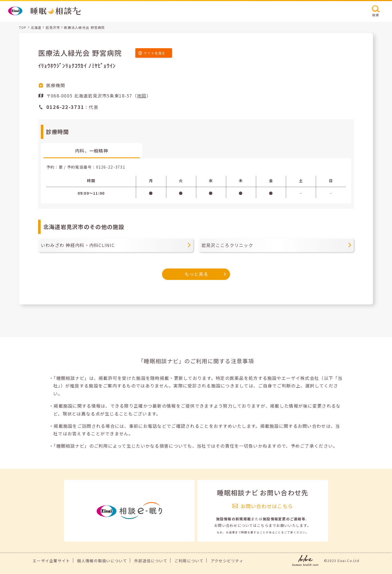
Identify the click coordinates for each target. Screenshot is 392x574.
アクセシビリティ (227, 561)
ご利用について (189, 561)
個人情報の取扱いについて (102, 561)
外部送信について (151, 561)
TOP (23, 27)
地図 (142, 96)
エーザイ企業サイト (51, 561)
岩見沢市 (53, 27)
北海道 (36, 27)
